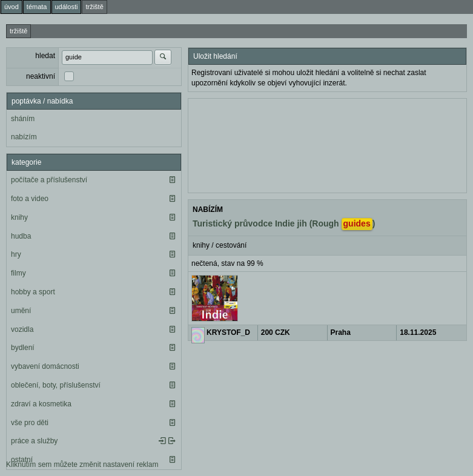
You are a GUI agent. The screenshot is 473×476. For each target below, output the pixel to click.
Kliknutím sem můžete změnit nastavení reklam (82, 464)
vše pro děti (30, 423)
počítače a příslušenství (49, 180)
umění (21, 311)
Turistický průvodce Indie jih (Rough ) (284, 224)
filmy (18, 273)
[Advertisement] (327, 144)
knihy (19, 217)
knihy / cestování (220, 245)
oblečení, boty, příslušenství (56, 385)
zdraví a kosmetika (41, 404)
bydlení (23, 348)
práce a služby (34, 441)
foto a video (30, 199)
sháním (23, 119)
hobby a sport (33, 292)
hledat (45, 56)
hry (16, 254)
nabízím (24, 137)
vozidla (22, 329)
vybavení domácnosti (45, 366)
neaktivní (41, 76)
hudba (21, 236)
